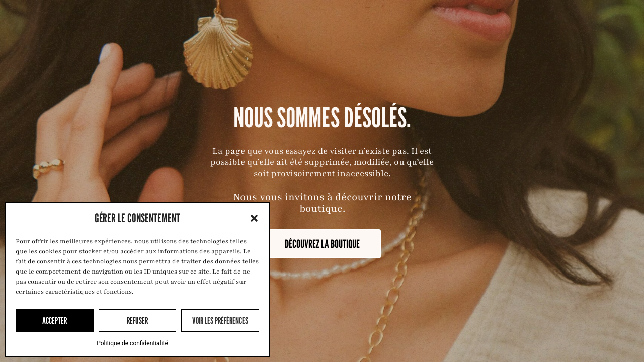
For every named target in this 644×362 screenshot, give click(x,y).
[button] (254, 218)
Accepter (55, 321)
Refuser (137, 321)
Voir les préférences (220, 321)
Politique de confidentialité (132, 343)
